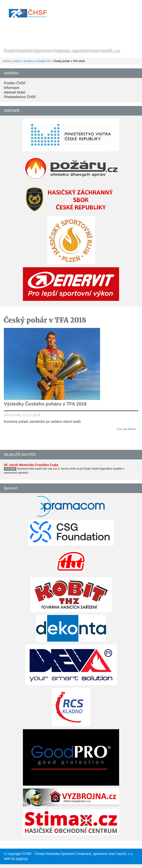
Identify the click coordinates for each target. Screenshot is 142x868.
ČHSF (17, 61)
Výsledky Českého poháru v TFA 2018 (45, 404)
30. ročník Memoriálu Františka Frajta (31, 465)
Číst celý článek (126, 429)
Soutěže (28, 61)
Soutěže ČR (44, 61)
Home (6, 61)
